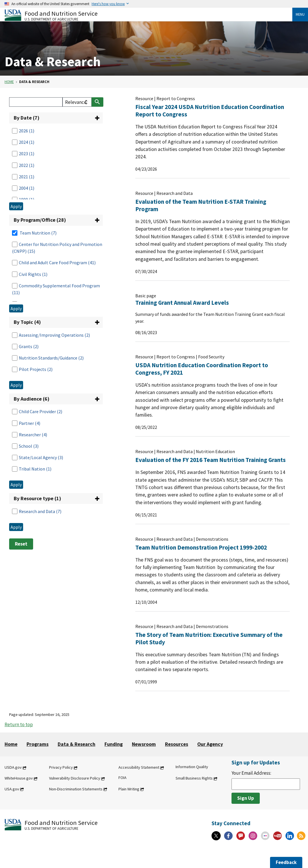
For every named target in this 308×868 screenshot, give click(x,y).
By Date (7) (27, 118)
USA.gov (12, 789)
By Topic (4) (27, 322)
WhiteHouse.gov (19, 778)
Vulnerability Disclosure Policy (75, 778)
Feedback (286, 862)
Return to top (19, 724)
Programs (38, 744)
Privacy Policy (61, 768)
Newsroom (144, 744)
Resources (177, 744)
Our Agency (210, 744)
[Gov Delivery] (241, 836)
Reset (21, 544)
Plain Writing (129, 789)
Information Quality (192, 767)
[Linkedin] (290, 836)
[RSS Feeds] (301, 836)
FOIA (122, 778)
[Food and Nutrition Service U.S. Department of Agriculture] (148, 15)
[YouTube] (277, 836)
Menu (300, 14)
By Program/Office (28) (40, 220)
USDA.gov (13, 768)
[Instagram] (253, 836)
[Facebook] (228, 836)
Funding (114, 744)
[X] (216, 836)
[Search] (36, 102)
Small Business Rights (194, 778)
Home (9, 82)
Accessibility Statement (139, 768)
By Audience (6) (32, 399)
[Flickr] (265, 836)
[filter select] (77, 102)
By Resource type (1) (37, 498)
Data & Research (77, 744)
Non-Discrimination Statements (76, 789)
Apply (16, 206)
